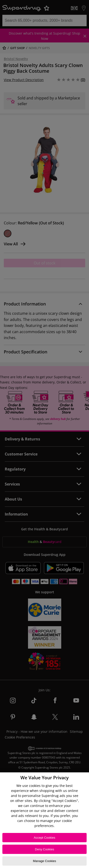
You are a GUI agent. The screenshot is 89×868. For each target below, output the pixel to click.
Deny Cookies (44, 849)
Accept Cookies (44, 838)
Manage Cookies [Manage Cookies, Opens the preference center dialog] (45, 861)
